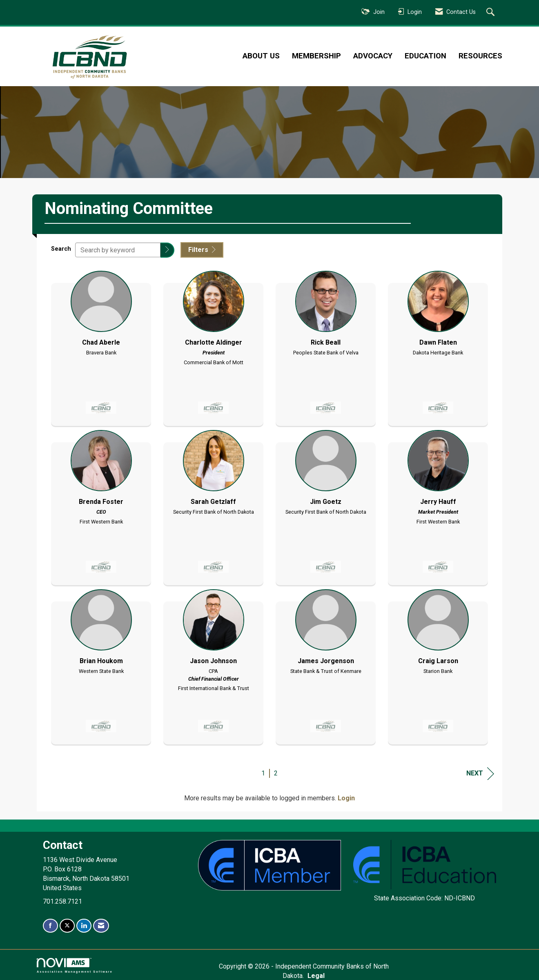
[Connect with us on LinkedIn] (84, 925)
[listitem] (101, 345)
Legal (361, 966)
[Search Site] (491, 13)
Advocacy (373, 56)
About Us (261, 56)
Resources (480, 56)
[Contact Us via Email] (101, 925)
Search (61, 248)
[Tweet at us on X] (67, 925)
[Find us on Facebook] (50, 925)
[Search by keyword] (118, 250)
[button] (167, 250)
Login (346, 798)
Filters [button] (202, 250)
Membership (316, 56)
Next (480, 773)
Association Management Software (75, 965)
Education (425, 56)
